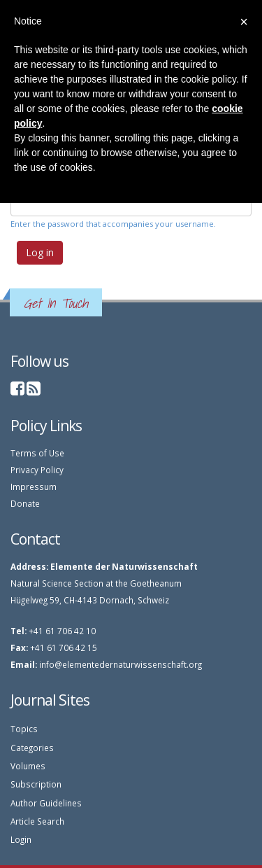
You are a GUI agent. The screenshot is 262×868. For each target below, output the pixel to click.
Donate (25, 503)
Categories (32, 748)
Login (21, 839)
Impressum (34, 486)
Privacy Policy (37, 470)
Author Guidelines (46, 803)
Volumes (28, 766)
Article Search (37, 821)
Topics (24, 729)
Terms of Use (37, 453)
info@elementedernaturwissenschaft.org (121, 664)
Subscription (36, 784)
